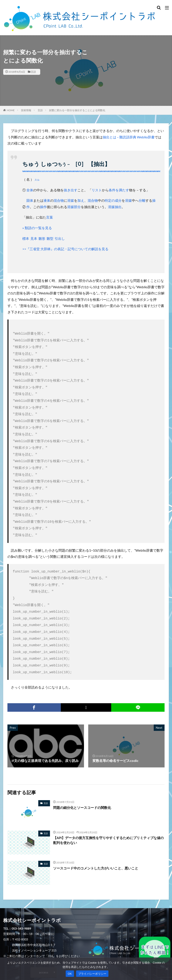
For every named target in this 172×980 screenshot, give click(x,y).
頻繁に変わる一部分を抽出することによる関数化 (77, 110)
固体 (30, 200)
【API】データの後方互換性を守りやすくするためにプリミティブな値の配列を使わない (109, 820)
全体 (30, 190)
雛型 (50, 238)
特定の (110, 200)
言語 (33, 72)
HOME (11, 110)
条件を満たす (119, 190)
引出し (60, 238)
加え (81, 200)
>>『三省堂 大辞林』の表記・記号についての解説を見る (65, 249)
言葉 (50, 217)
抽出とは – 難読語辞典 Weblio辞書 (129, 137)
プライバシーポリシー (92, 974)
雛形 (42, 238)
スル (37, 180)
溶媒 (71, 200)
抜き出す (71, 190)
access (44, 952)
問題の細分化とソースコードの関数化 (82, 787)
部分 (77, 207)
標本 (26, 238)
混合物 (59, 200)
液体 (47, 200)
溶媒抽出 (115, 207)
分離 (142, 200)
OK (70, 974)
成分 (118, 200)
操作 (43, 207)
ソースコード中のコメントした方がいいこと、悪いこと (96, 848)
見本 (34, 238)
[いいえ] (167, 969)
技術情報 (26, 110)
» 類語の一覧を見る (37, 228)
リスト (97, 190)
